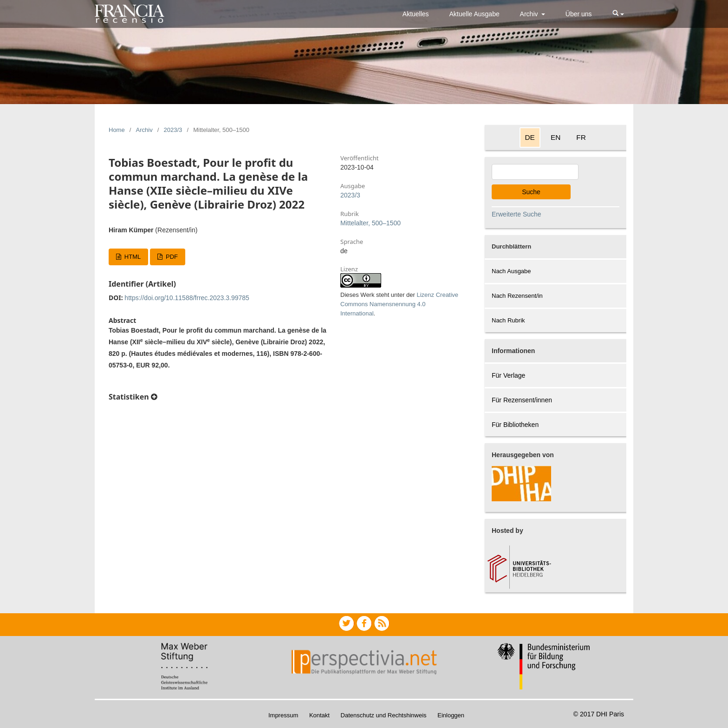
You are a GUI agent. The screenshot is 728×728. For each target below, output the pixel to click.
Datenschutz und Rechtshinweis (384, 715)
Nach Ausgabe (511, 271)
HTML (132, 257)
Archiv (530, 14)
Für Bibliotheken (515, 425)
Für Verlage (508, 375)
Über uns (579, 14)
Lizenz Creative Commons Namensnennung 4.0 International (399, 304)
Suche (531, 192)
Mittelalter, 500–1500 (370, 223)
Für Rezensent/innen (522, 400)
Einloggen (451, 715)
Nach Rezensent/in (517, 296)
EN (556, 137)
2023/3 (173, 130)
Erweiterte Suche (517, 214)
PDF (171, 257)
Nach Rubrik (508, 320)
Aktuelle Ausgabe (474, 14)
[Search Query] (535, 172)
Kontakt (319, 715)
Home (117, 130)
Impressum (283, 715)
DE (530, 137)
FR (581, 137)
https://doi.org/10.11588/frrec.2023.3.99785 (187, 298)
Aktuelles (416, 14)
